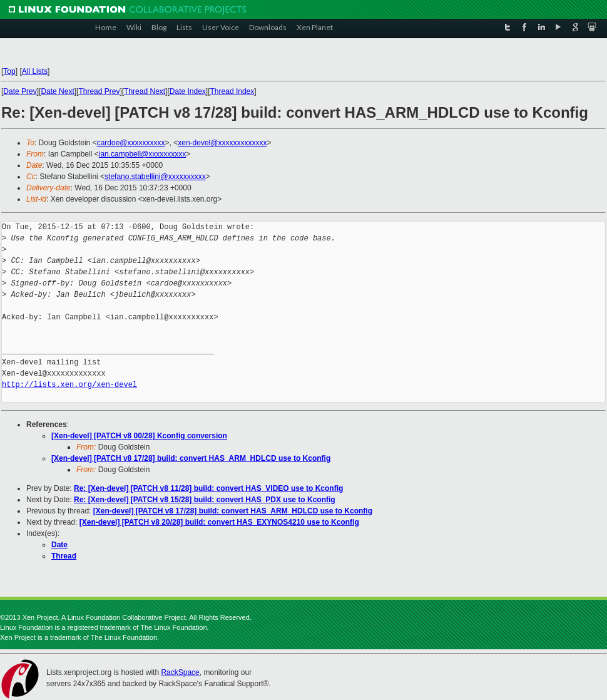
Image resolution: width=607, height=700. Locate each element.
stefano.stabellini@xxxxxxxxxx (155, 177)
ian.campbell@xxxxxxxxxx (143, 154)
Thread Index (232, 91)
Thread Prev (99, 91)
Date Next (57, 91)
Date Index (188, 91)
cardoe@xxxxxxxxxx (131, 143)
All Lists (35, 71)
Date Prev (20, 91)
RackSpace (180, 672)
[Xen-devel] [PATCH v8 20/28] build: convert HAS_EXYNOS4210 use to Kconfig (219, 522)
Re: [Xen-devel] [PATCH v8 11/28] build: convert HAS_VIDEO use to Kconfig (208, 488)
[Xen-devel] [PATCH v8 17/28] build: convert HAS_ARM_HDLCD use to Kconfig (191, 458)
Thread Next (145, 91)
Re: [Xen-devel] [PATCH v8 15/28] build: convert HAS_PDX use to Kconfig (205, 500)
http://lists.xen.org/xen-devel (69, 385)
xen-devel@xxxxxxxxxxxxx (222, 143)
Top (9, 71)
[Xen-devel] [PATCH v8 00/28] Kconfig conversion (139, 436)
